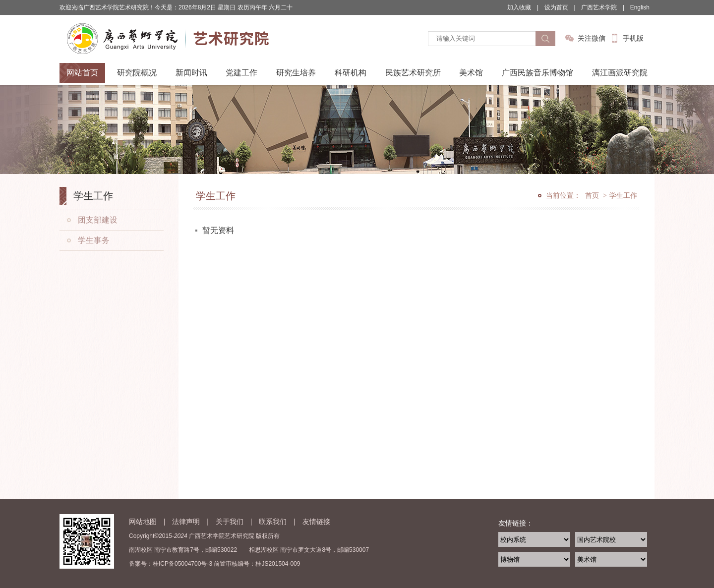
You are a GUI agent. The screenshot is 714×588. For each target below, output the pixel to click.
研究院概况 (137, 73)
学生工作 (623, 196)
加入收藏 (519, 7)
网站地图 (143, 522)
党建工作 (241, 73)
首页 (592, 196)
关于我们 (230, 522)
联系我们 (273, 522)
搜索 (549, 40)
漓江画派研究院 (620, 73)
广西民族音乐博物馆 (537, 73)
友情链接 (316, 522)
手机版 (633, 38)
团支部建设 (98, 220)
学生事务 (94, 240)
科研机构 (351, 73)
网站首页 (82, 73)
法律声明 (186, 522)
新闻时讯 (191, 73)
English (640, 7)
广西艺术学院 (599, 7)
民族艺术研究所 (413, 73)
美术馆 (471, 73)
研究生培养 (296, 73)
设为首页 (556, 7)
